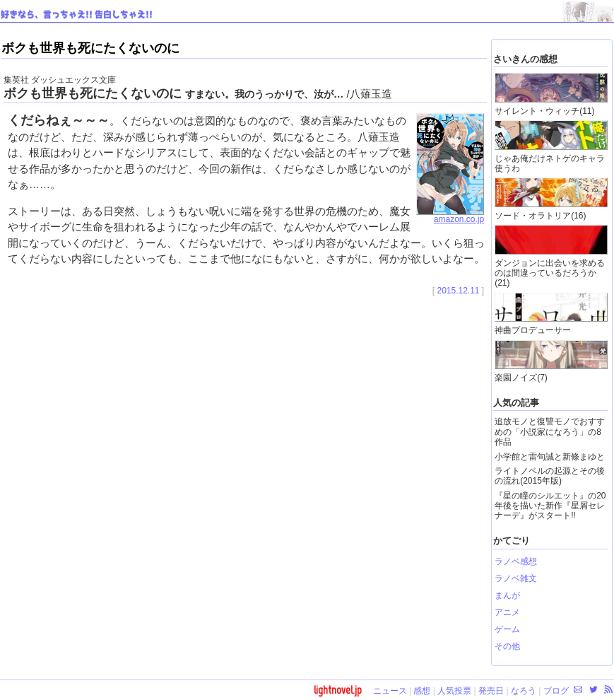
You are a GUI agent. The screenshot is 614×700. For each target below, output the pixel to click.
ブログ (556, 691)
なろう (524, 691)
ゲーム (507, 629)
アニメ (507, 612)
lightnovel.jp (338, 690)
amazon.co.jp (450, 216)
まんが (507, 595)
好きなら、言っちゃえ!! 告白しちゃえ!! (77, 15)
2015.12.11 (458, 291)
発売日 (491, 691)
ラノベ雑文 (516, 578)
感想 (422, 691)
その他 (507, 646)
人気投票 (454, 691)
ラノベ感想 (516, 561)
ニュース (390, 691)
